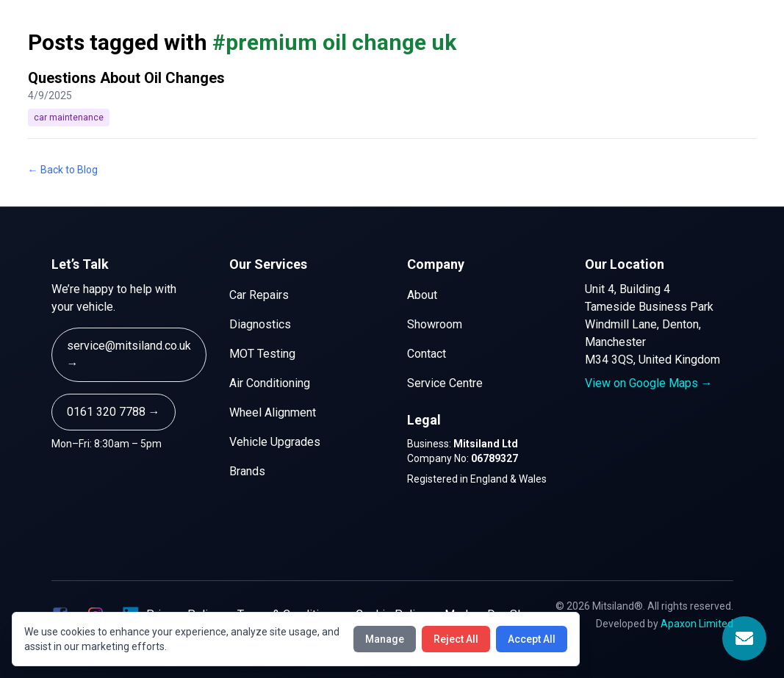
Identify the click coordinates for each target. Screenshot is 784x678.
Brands (247, 471)
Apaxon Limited (697, 624)
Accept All (532, 639)
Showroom (435, 324)
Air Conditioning (270, 383)
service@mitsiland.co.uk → (129, 354)
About (422, 295)
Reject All (456, 639)
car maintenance (69, 118)
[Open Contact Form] (744, 638)
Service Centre (445, 383)
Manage (385, 639)
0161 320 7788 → (114, 412)
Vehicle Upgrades (275, 442)
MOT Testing (262, 354)
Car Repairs (259, 295)
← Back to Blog (63, 170)
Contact (427, 354)
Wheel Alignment (273, 412)
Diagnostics (260, 324)
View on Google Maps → (649, 383)
